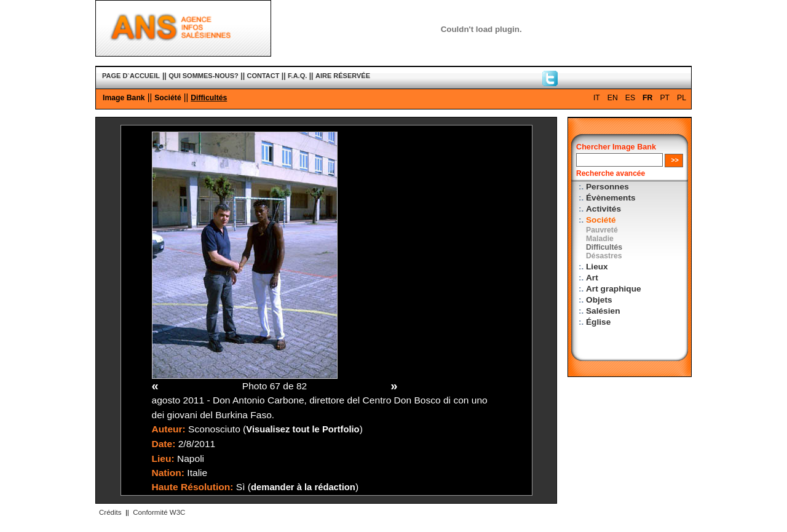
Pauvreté (602, 230)
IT (597, 98)
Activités (603, 209)
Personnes (607, 187)
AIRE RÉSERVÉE (343, 76)
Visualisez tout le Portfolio (303, 429)
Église (598, 322)
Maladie (600, 239)
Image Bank (124, 98)
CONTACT (263, 76)
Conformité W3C (159, 512)
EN (613, 98)
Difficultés (209, 98)
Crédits (110, 512)
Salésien (603, 311)
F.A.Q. (297, 76)
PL (682, 98)
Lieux (597, 267)
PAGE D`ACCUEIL (131, 76)
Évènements (611, 198)
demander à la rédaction (303, 487)
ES (630, 98)
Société (168, 98)
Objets (599, 300)
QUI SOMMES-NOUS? (204, 76)
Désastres (604, 256)
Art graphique (614, 289)
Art (592, 278)
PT (665, 98)
